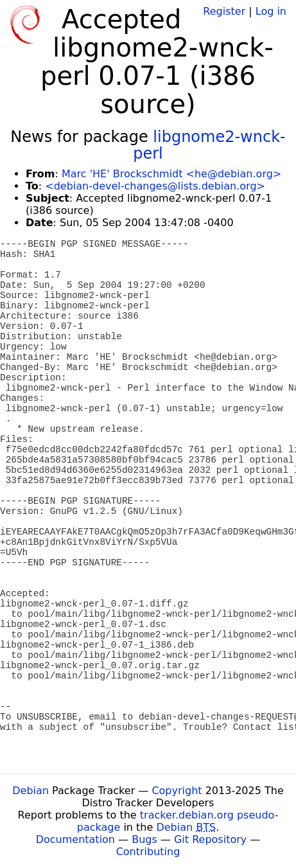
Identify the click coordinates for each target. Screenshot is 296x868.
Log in (271, 11)
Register (224, 11)
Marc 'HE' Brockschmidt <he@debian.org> (171, 174)
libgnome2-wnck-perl (209, 145)
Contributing (148, 852)
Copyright (177, 791)
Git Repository (210, 839)
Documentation (75, 839)
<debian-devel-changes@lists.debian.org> (155, 186)
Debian (30, 791)
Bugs (144, 839)
